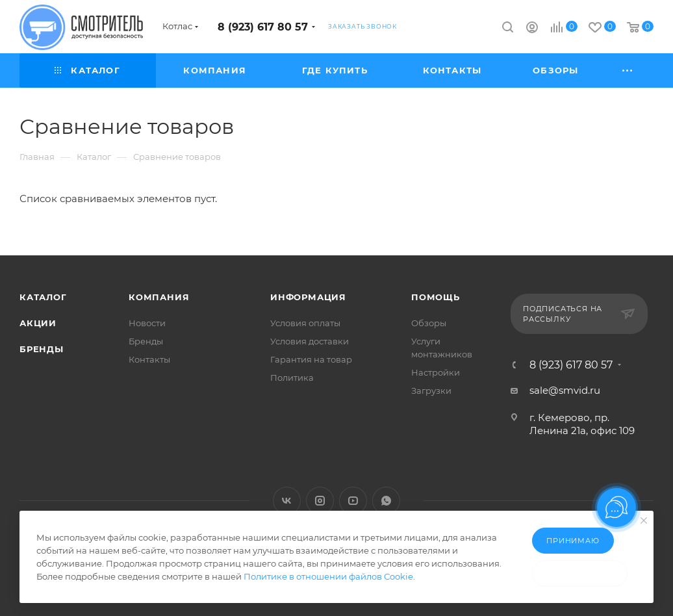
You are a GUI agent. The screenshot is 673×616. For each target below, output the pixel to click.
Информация (308, 297)
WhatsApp (386, 501)
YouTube (353, 501)
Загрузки (431, 391)
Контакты (149, 359)
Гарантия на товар (311, 359)
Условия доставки (310, 341)
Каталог (43, 297)
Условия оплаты (305, 323)
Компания (159, 297)
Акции (38, 323)
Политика (292, 378)
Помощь (436, 297)
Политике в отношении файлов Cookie (328, 576)
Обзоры (429, 323)
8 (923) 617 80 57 (263, 27)
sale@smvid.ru (565, 390)
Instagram (320, 501)
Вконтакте (287, 501)
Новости (147, 323)
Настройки (436, 372)
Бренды (42, 349)
